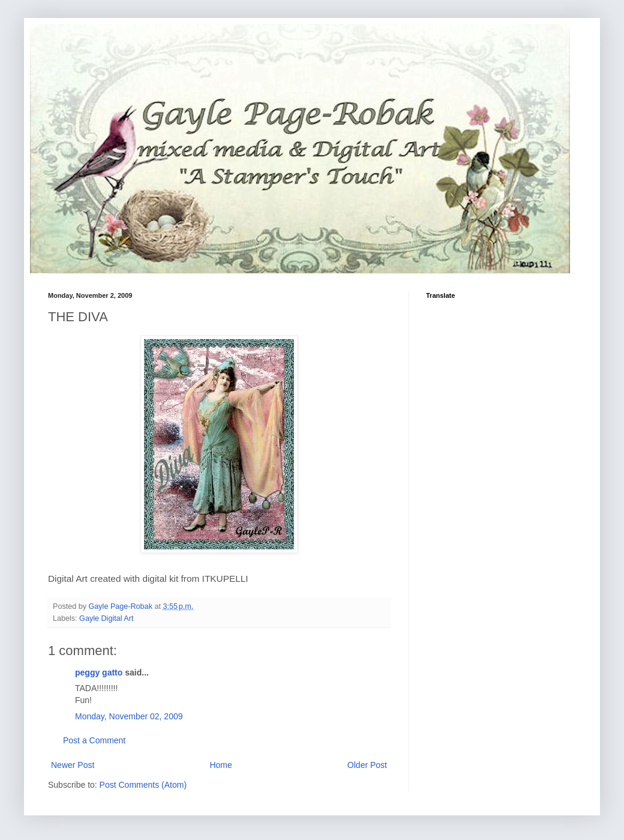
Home (220, 765)
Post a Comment (94, 740)
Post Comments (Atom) (143, 785)
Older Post (367, 765)
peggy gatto (99, 672)
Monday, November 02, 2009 (129, 716)
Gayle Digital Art (106, 618)
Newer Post (73, 765)
